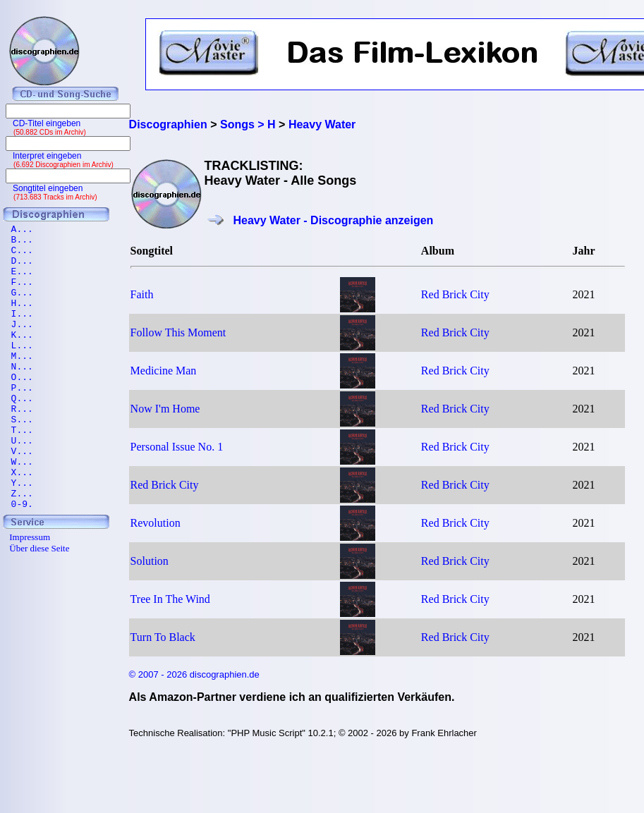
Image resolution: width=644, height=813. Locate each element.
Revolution (156, 523)
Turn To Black (163, 637)
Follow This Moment (178, 332)
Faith (142, 294)
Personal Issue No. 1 (177, 447)
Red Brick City (455, 294)
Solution (150, 561)
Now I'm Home (165, 409)
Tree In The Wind (170, 599)
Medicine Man (164, 371)
